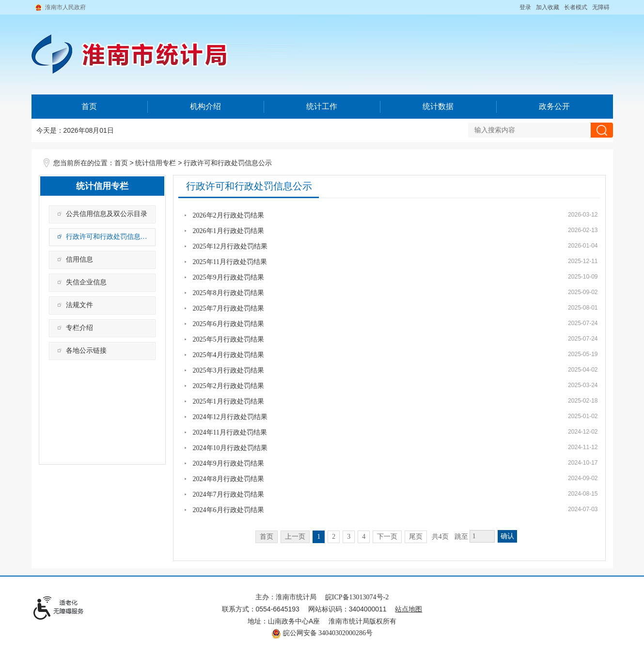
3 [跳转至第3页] (349, 537)
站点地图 (408, 609)
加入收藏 (548, 7)
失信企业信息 (86, 282)
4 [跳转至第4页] (364, 537)
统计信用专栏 (156, 163)
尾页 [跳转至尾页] (416, 537)
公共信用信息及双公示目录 (107, 214)
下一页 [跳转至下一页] (387, 537)
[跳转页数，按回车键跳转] (482, 536)
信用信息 (79, 259)
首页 (89, 106)
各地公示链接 (86, 351)
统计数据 (438, 106)
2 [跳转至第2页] (334, 537)
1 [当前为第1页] (319, 537)
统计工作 (322, 106)
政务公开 (554, 106)
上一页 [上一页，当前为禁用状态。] (295, 537)
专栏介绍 (79, 328)
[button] (576, 7)
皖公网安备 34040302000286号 (322, 633)
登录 (525, 7)
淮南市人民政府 (65, 7)
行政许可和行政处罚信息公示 (228, 163)
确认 (507, 536)
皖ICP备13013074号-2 (357, 597)
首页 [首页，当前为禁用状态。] (267, 537)
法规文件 (79, 305)
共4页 (440, 537)
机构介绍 (205, 106)
